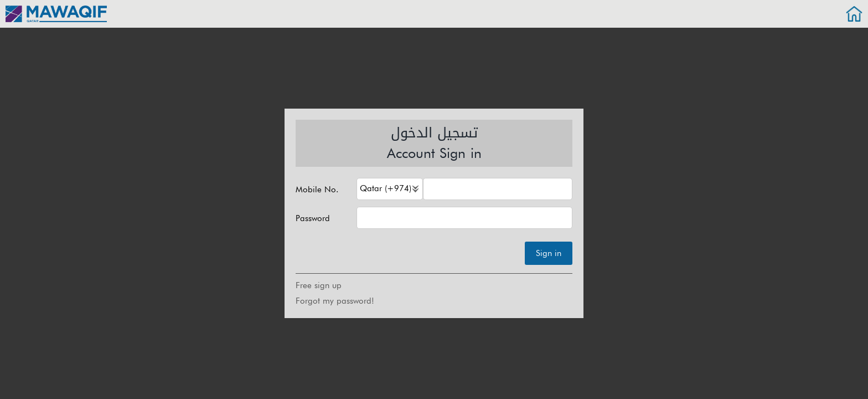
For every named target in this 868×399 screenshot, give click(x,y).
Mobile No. (317, 190)
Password (313, 219)
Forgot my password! (335, 301)
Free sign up (319, 285)
